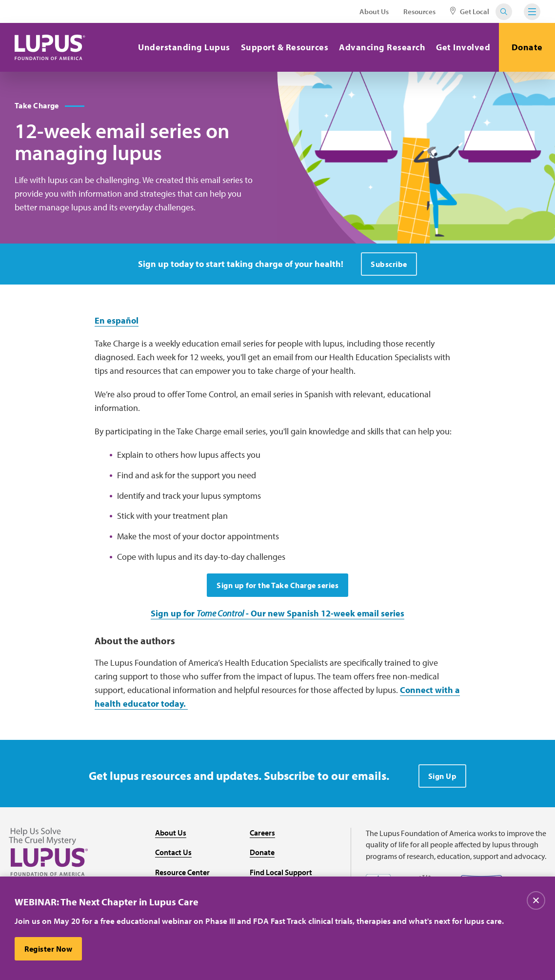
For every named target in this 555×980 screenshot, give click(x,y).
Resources (419, 11)
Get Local (470, 11)
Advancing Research (382, 47)
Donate (527, 47)
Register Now (48, 950)
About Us (374, 11)
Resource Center (182, 872)
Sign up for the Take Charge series (277, 585)
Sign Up (443, 776)
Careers (262, 833)
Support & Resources (285, 47)
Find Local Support (281, 872)
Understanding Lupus (184, 47)
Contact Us (173, 852)
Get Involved (463, 47)
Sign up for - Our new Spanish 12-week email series (277, 613)
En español (117, 320)
